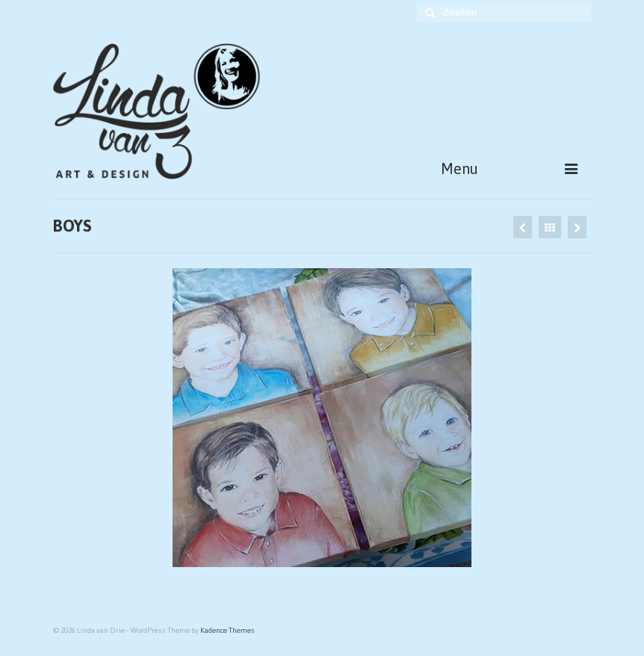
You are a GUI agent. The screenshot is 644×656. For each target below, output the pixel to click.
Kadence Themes (227, 630)
